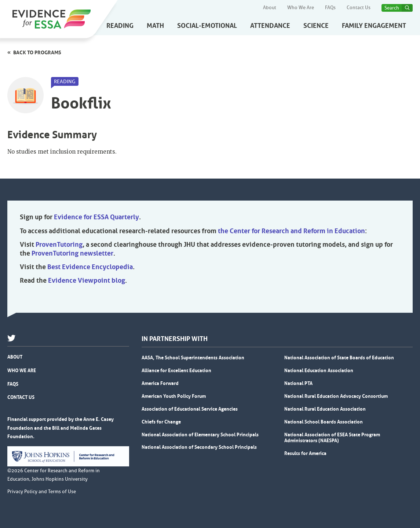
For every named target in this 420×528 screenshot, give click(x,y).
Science (316, 26)
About (270, 8)
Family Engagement (374, 26)
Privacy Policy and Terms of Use (42, 492)
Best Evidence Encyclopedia (90, 267)
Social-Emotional (207, 26)
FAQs (330, 8)
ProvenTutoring (59, 245)
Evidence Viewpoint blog (87, 280)
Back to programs (37, 52)
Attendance (270, 26)
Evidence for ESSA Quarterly (96, 217)
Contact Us (359, 8)
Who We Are (301, 8)
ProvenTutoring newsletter (72, 253)
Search (392, 8)
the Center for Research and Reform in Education (291, 231)
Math (155, 26)
